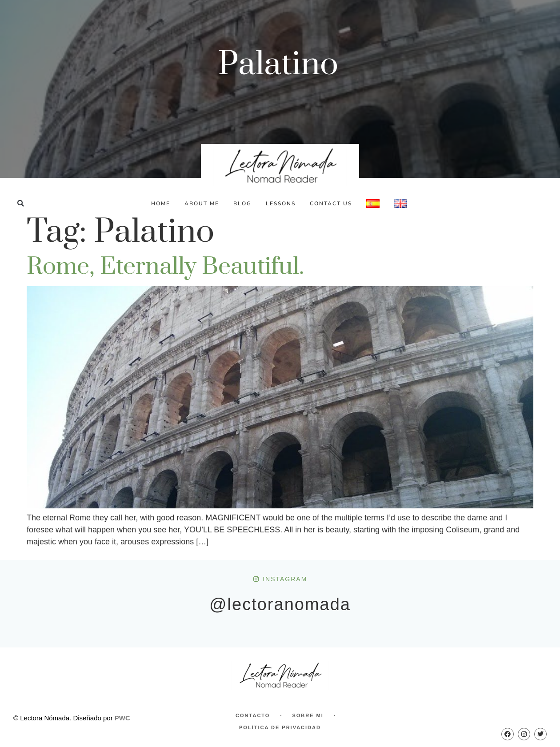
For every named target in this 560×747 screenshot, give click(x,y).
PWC (122, 718)
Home (161, 204)
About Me (202, 204)
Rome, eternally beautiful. (165, 267)
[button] (21, 203)
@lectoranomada (280, 604)
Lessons (281, 204)
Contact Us (331, 204)
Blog (242, 204)
